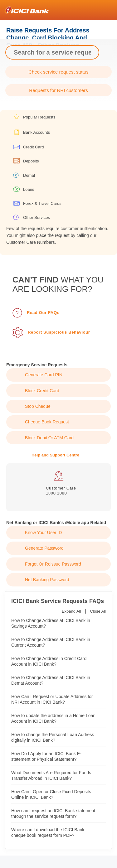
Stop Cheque (38, 406)
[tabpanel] (58, 483)
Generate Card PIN (44, 375)
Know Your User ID (43, 533)
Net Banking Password (47, 580)
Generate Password (44, 548)
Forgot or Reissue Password (53, 564)
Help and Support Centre (55, 455)
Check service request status (58, 72)
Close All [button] (98, 611)
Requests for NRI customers (58, 90)
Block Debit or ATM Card (49, 438)
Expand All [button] (71, 611)
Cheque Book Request (47, 422)
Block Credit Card (42, 391)
